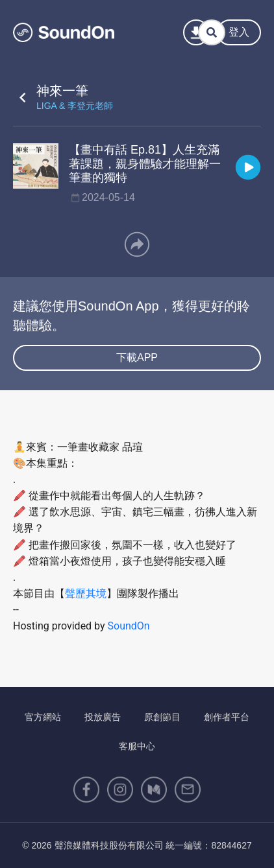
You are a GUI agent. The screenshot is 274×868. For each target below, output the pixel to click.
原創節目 (162, 717)
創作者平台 (227, 717)
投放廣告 (103, 717)
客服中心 (137, 746)
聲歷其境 (86, 593)
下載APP (137, 358)
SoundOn (129, 626)
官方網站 (43, 717)
